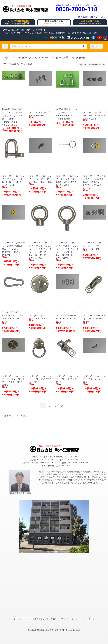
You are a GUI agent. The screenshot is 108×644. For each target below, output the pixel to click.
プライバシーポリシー (69, 619)
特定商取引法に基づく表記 (44, 619)
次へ (63, 406)
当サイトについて (22, 619)
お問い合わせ (88, 619)
